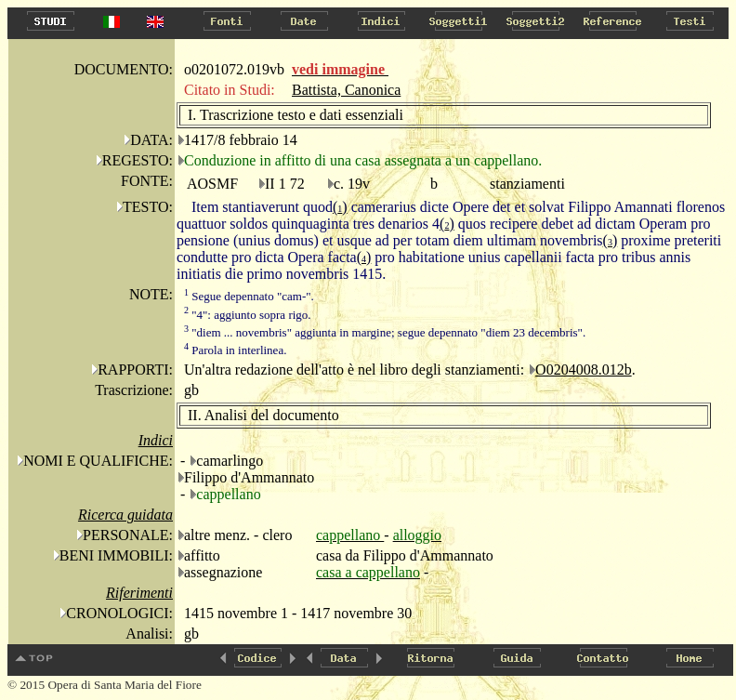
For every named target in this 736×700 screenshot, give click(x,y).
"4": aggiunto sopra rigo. (248, 315)
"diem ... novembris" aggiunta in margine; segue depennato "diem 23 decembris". (385, 332)
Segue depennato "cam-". (249, 296)
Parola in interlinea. (235, 350)
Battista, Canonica (346, 90)
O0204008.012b (584, 370)
